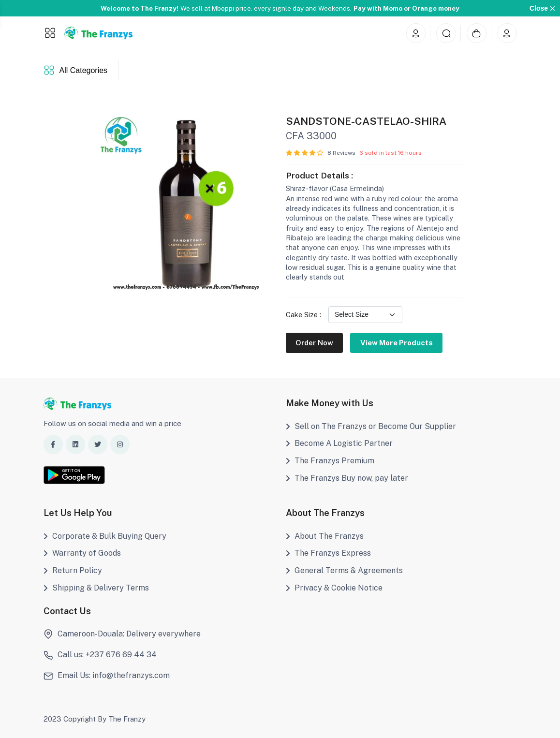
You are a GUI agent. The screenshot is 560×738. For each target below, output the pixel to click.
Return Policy (73, 570)
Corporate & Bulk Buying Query (105, 536)
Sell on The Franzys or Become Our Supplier (371, 426)
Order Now (314, 343)
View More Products (397, 343)
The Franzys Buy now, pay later (347, 478)
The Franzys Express (328, 553)
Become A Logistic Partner (339, 443)
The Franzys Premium (330, 461)
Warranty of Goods (82, 553)
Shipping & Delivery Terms (96, 588)
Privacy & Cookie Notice (334, 588)
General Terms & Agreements (344, 570)
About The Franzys (325, 536)
